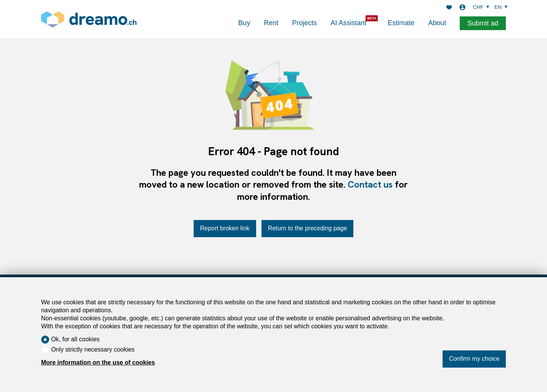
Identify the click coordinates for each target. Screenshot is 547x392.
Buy (244, 23)
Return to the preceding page (307, 228)
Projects (304, 23)
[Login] (462, 7)
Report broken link (225, 228)
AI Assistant (348, 23)
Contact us (370, 184)
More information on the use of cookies (98, 362)
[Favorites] (449, 7)
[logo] (89, 19)
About (437, 23)
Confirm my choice (474, 359)
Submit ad (483, 23)
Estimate (401, 23)
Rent (271, 23)
